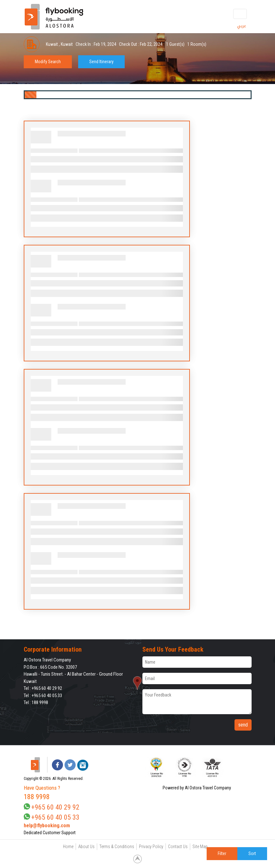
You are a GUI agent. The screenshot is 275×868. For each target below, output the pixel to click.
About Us (86, 847)
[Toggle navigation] (240, 14)
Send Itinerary (101, 62)
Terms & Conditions (117, 847)
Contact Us (178, 847)
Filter (222, 853)
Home (68, 847)
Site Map (200, 847)
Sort (252, 853)
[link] (239, 767)
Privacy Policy (151, 847)
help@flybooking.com (47, 826)
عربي (242, 26)
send (243, 725)
